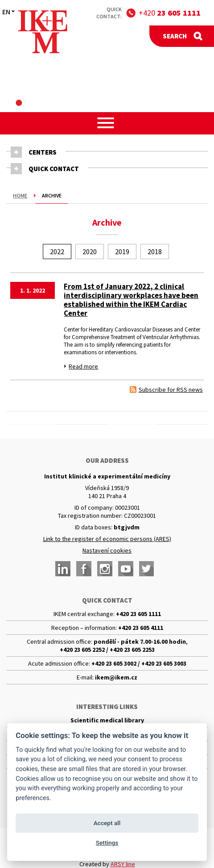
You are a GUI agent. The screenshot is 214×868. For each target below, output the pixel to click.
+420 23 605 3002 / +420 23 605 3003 (139, 663)
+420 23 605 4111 (141, 628)
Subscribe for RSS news (171, 390)
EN (6, 12)
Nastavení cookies (107, 550)
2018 (155, 252)
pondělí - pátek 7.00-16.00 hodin (140, 642)
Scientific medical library (107, 720)
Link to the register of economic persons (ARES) (107, 539)
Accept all (107, 823)
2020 (90, 252)
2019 (122, 252)
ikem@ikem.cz (116, 677)
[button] (107, 123)
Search (175, 36)
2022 (57, 252)
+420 (170, 13)
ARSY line (123, 864)
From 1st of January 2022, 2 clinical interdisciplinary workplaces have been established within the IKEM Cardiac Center (131, 300)
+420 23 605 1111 (138, 614)
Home (20, 195)
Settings (107, 843)
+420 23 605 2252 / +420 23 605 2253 (107, 650)
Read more (83, 366)
